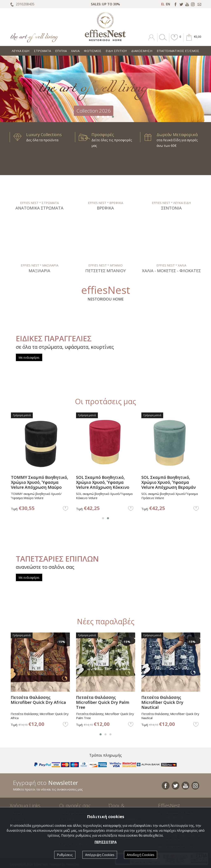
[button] (175, 40)
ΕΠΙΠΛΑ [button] (61, 51)
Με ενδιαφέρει (29, 357)
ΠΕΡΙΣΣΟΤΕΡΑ (106, 842)
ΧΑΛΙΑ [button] (75, 51)
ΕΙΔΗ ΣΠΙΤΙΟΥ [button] (116, 51)
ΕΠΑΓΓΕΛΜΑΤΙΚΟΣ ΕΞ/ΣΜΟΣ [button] (178, 51)
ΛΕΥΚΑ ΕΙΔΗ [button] (21, 51)
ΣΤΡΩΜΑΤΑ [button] (42, 51)
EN (168, 4)
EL (163, 4)
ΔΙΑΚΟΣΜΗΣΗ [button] (142, 51)
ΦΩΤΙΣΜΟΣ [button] (93, 51)
